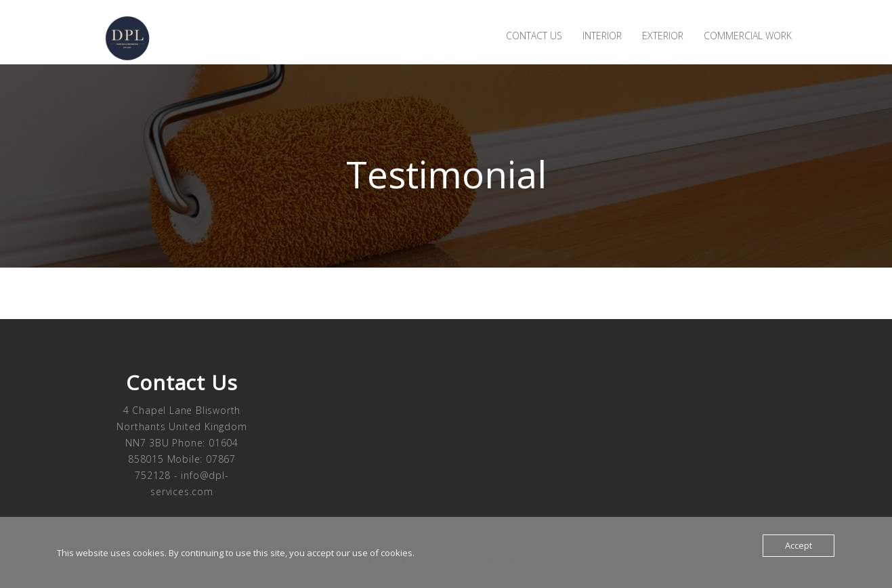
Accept (799, 545)
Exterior (663, 36)
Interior (602, 36)
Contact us (534, 36)
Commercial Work (748, 36)
